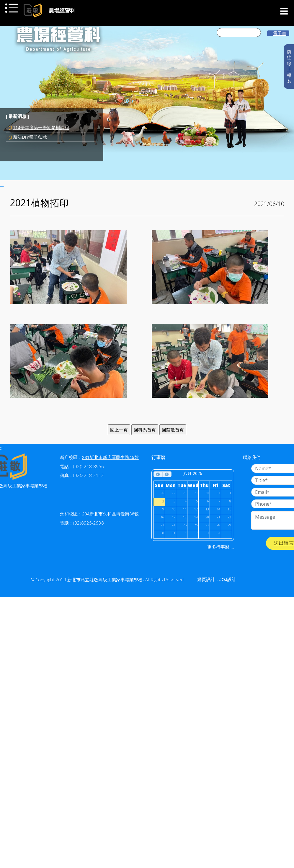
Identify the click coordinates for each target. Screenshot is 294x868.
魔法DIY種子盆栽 (30, 137)
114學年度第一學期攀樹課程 (41, 128)
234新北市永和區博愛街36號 (110, 514)
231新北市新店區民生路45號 (110, 457)
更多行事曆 (218, 547)
